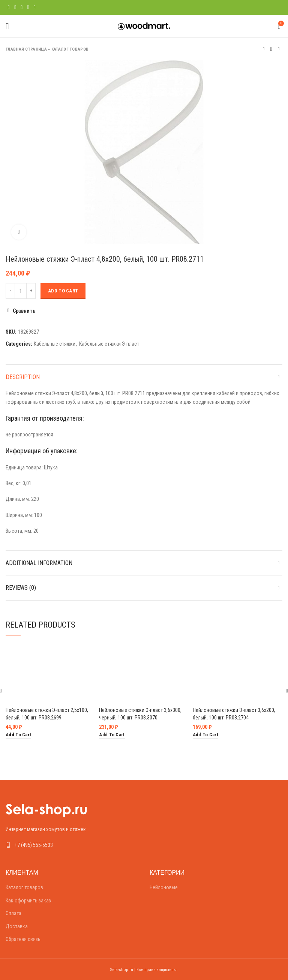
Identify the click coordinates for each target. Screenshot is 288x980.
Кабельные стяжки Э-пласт (109, 344)
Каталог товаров (70, 49)
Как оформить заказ (28, 901)
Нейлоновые (164, 887)
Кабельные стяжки (55, 344)
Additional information (39, 563)
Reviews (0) (21, 588)
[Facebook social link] (9, 7)
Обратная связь (23, 939)
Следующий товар (279, 49)
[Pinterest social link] (22, 7)
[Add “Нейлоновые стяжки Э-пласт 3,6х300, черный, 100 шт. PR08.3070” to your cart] (112, 735)
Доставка (17, 926)
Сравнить (24, 311)
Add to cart (63, 291)
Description (23, 377)
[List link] (72, 845)
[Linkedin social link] (28, 7)
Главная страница (26, 49)
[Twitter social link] (15, 7)
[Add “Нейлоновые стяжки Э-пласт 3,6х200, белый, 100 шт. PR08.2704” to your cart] (205, 735)
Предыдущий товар (264, 49)
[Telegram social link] (35, 7)
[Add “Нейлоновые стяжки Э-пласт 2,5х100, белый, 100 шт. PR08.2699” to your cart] (18, 735)
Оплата (13, 913)
